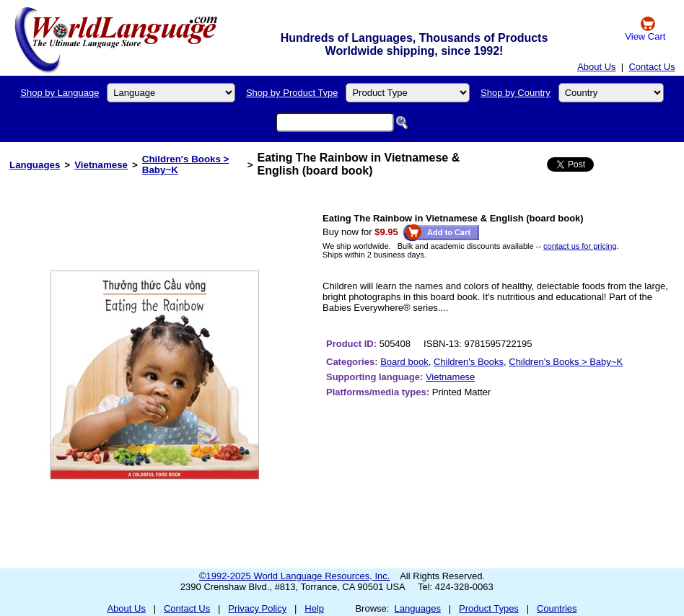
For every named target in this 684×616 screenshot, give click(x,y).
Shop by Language (60, 93)
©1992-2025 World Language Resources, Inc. (294, 576)
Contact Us (652, 67)
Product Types (489, 608)
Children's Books (469, 362)
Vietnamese (101, 165)
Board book (404, 362)
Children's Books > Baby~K (566, 362)
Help (314, 608)
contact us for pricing (580, 246)
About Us (596, 67)
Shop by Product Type (292, 93)
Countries (557, 608)
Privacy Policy (257, 608)
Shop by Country (516, 93)
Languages (35, 165)
